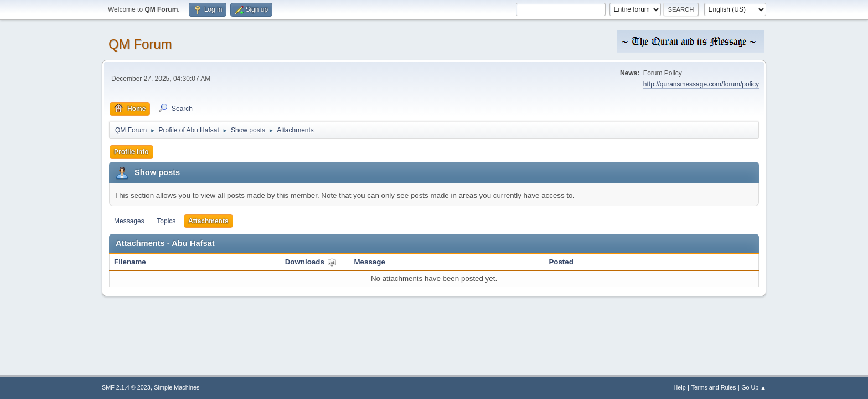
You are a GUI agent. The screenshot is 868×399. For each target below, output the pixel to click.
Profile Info (131, 152)
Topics (166, 221)
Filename (130, 262)
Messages (129, 221)
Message (370, 262)
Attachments (208, 221)
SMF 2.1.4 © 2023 (126, 387)
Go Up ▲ (754, 387)
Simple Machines (177, 387)
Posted (561, 262)
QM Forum (140, 44)
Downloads (311, 262)
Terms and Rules (714, 387)
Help (680, 387)
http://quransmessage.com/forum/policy (701, 84)
